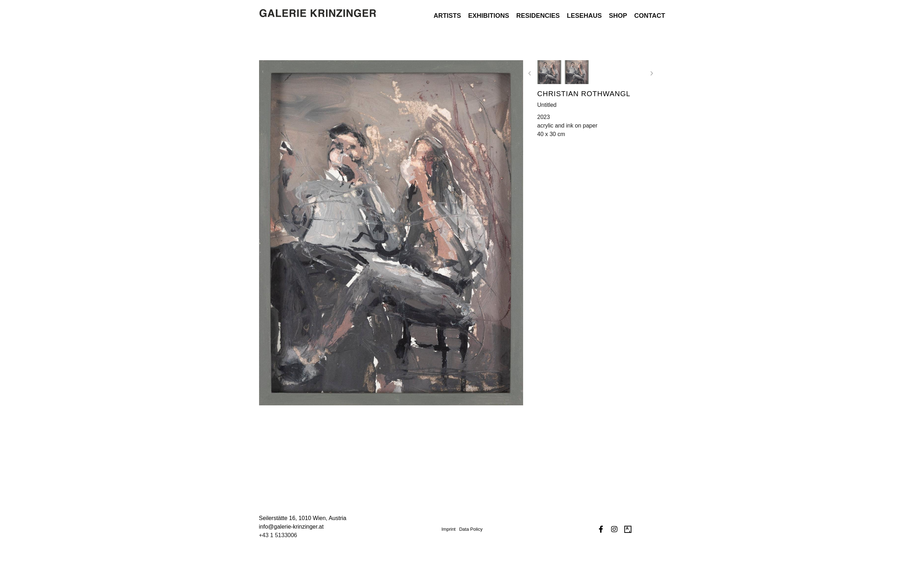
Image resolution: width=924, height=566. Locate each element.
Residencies (538, 12)
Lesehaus (584, 12)
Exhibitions (489, 12)
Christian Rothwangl (584, 94)
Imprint (449, 529)
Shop (618, 12)
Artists (447, 12)
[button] (530, 73)
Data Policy (471, 529)
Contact (650, 12)
